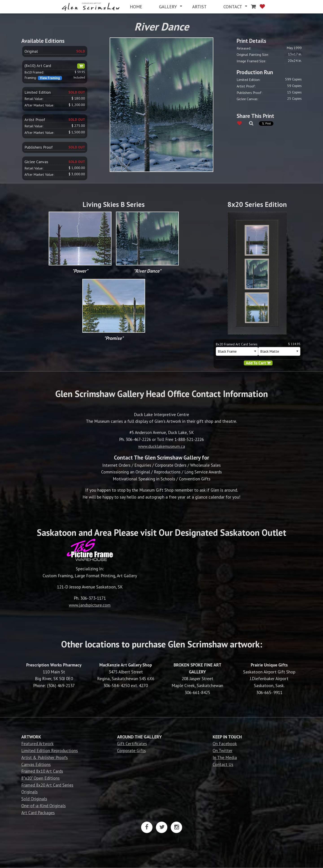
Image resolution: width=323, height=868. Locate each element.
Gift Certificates (132, 743)
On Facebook (225, 743)
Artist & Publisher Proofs (45, 757)
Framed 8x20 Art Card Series (47, 785)
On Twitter (223, 750)
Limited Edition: (249, 80)
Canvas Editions (36, 764)
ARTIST (199, 7)
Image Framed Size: (251, 61)
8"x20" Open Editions (40, 778)
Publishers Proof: (250, 93)
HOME (136, 7)
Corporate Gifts (131, 750)
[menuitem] (92, 7)
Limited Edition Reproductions (50, 750)
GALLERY (168, 7)
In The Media (225, 757)
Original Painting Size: (253, 54)
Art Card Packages (38, 813)
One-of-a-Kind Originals (44, 806)
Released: (244, 48)
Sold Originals (34, 799)
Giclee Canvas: (248, 99)
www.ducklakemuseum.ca (162, 446)
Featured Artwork (37, 743)
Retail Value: (34, 99)
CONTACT (233, 7)
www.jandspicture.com (90, 605)
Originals (29, 792)
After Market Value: (39, 105)
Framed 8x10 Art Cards (42, 771)
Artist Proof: (246, 86)
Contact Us (223, 764)
